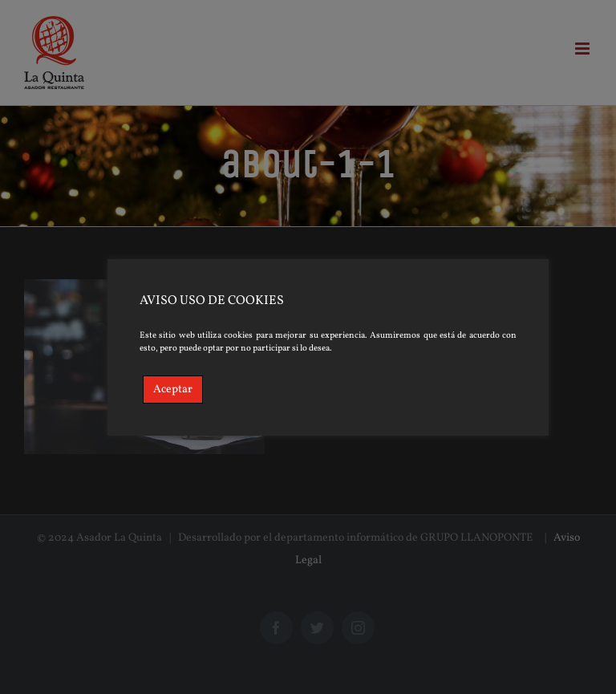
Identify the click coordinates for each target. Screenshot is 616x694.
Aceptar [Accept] (173, 390)
